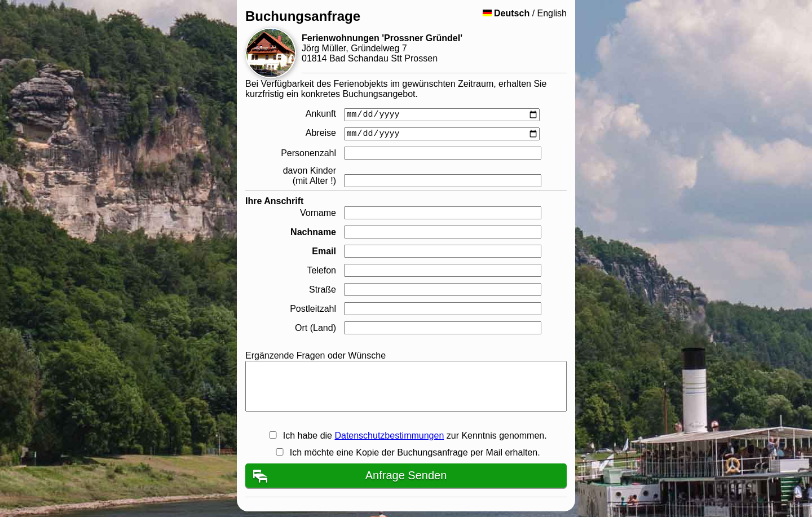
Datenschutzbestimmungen (389, 436)
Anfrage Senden (406, 475)
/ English (525, 13)
